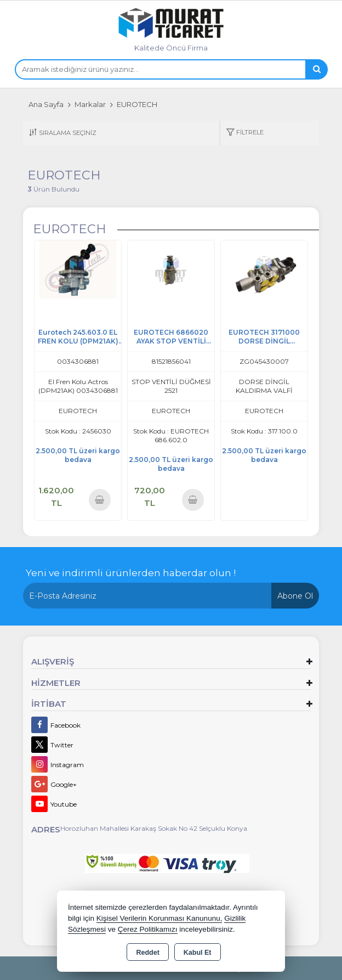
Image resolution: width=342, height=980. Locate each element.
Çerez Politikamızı (148, 929)
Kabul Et (198, 953)
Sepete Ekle (100, 500)
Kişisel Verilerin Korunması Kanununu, (159, 918)
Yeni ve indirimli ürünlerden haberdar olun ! (131, 573)
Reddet (147, 953)
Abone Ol (295, 596)
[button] (245, 133)
